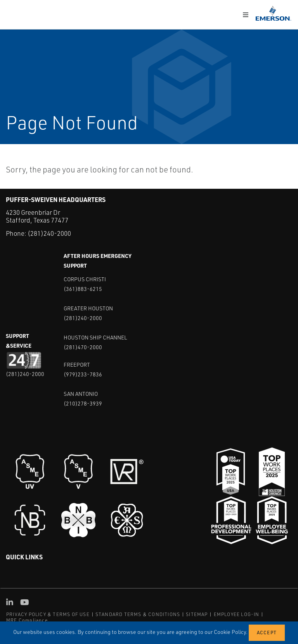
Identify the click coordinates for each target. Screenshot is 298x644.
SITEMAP (197, 614)
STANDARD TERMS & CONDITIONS (138, 614)
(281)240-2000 (49, 233)
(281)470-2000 (83, 347)
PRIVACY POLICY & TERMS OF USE (48, 614)
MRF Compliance (27, 620)
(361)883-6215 (83, 288)
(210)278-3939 (83, 403)
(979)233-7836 (83, 374)
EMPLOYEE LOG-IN (237, 614)
